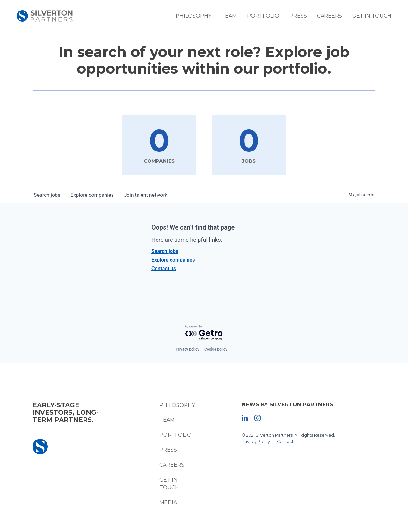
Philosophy (193, 16)
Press (298, 16)
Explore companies (173, 260)
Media (168, 502)
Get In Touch (372, 16)
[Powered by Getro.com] (204, 333)
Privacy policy (187, 349)
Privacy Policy (256, 442)
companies (92, 195)
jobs (47, 195)
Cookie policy (216, 349)
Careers (330, 16)
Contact (285, 442)
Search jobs (165, 251)
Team (229, 16)
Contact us (164, 268)
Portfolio (263, 16)
